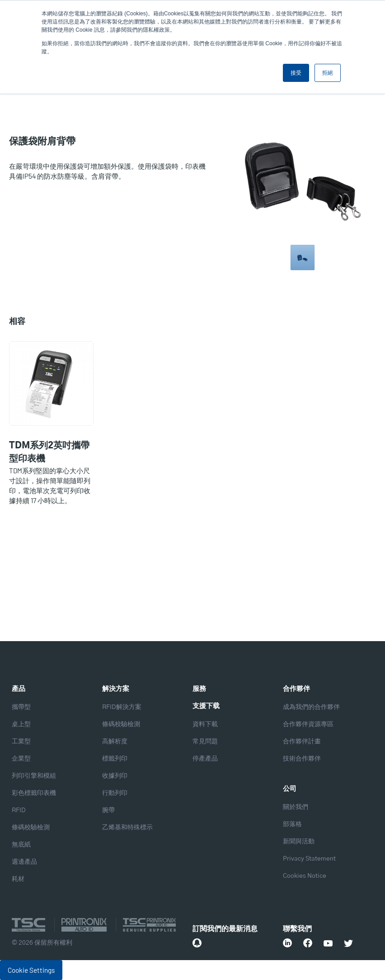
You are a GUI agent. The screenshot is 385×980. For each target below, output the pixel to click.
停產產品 (205, 759)
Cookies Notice (305, 876)
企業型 (21, 759)
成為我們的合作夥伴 (311, 707)
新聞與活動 (299, 842)
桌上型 (21, 724)
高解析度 (115, 742)
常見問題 (205, 742)
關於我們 (296, 807)
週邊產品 (24, 862)
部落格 (292, 824)
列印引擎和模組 (34, 776)
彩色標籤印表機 (34, 793)
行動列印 (115, 793)
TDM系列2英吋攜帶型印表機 (49, 452)
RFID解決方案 (122, 707)
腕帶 (108, 810)
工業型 (21, 742)
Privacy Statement (309, 859)
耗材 (18, 879)
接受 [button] (296, 73)
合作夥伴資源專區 (308, 724)
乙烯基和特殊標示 (127, 828)
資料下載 (205, 724)
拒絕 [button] (328, 73)
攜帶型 (21, 707)
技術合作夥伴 (302, 759)
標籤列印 (115, 759)
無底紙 (21, 845)
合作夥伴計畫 (302, 742)
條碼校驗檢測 (31, 828)
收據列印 (115, 776)
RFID (19, 810)
